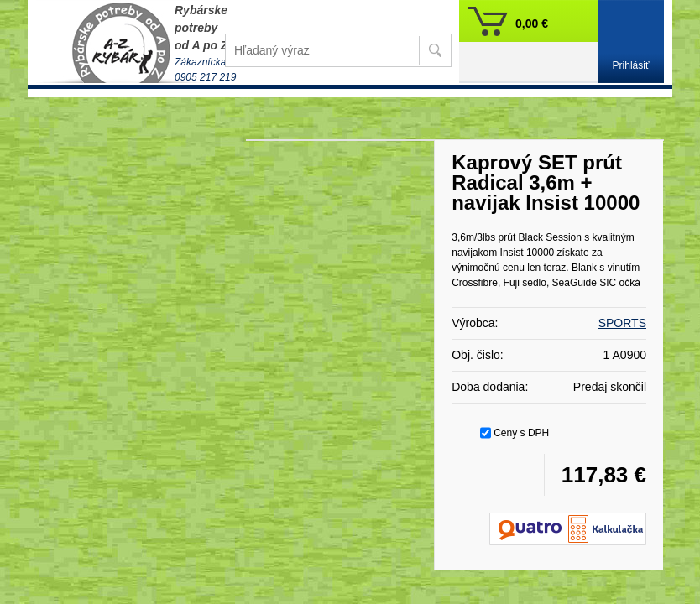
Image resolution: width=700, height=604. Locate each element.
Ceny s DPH (521, 433)
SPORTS (622, 323)
